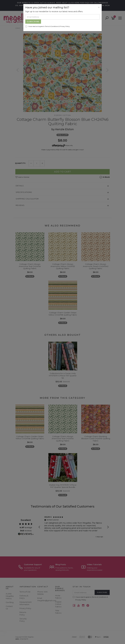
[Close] (99, 7)
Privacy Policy (65, 26)
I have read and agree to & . (48, 26)
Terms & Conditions (52, 26)
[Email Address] (63, 17)
